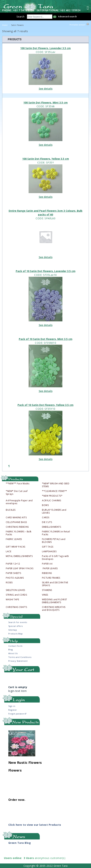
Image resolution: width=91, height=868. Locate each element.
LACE (9, 552)
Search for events (18, 622)
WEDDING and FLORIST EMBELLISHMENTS (55, 601)
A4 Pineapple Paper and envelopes (19, 502)
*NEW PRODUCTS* (52, 496)
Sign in (12, 706)
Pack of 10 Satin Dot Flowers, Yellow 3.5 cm (45, 405)
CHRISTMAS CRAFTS (16, 607)
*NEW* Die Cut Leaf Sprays (17, 493)
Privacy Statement (18, 661)
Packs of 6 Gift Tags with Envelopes (55, 558)
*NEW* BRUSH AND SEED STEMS (56, 485)
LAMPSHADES (49, 552)
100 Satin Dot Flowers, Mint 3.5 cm (45, 103)
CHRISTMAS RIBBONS (17, 527)
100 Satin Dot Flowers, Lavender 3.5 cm (45, 48)
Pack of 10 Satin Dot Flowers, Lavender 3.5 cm (46, 271)
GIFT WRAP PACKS (16, 547)
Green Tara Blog (20, 843)
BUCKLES (11, 510)
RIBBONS (47, 573)
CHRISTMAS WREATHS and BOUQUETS (54, 609)
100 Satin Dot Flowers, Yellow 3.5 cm (46, 159)
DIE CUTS (47, 522)
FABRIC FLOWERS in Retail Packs (56, 533)
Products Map (16, 634)
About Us (13, 653)
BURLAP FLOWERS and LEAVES (54, 511)
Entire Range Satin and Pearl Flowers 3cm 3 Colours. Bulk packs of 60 (46, 213)
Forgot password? (17, 714)
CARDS (46, 518)
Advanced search (67, 17)
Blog (11, 650)
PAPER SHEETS (13, 573)
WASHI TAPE (12, 600)
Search (20, 17)
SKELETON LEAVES (15, 590)
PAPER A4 (47, 564)
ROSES (9, 583)
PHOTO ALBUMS (15, 578)
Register (13, 710)
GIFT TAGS (48, 547)
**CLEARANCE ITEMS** (55, 491)
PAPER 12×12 (13, 564)
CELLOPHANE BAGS (16, 522)
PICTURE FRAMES (51, 578)
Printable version (77, 25)
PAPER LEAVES (50, 568)
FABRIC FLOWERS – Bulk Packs (19, 533)
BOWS (45, 505)
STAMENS (47, 590)
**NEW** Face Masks (18, 484)
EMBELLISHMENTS (51, 527)
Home (5, 25)
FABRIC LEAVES (14, 539)
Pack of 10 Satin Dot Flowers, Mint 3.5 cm (46, 339)
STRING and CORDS (16, 595)
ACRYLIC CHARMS (51, 501)
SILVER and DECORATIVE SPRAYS (55, 584)
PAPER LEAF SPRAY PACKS (20, 568)
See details (46, 89)
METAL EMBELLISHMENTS (19, 556)
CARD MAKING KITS (16, 518)
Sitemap (13, 630)
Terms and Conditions (20, 657)
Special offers (16, 626)
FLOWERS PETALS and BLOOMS (54, 541)
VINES (45, 595)
